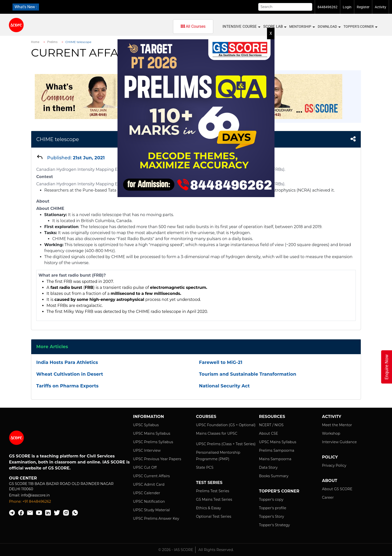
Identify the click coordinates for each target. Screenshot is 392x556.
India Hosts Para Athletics (67, 362)
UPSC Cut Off (145, 467)
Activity (380, 7)
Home (35, 42)
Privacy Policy (334, 465)
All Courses (193, 26)
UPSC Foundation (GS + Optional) (226, 425)
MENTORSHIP (302, 27)
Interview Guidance (339, 442)
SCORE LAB (275, 27)
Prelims (52, 42)
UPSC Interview (147, 450)
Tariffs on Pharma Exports (67, 386)
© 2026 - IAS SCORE (176, 550)
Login (347, 7)
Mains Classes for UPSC (217, 433)
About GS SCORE (337, 489)
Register (363, 7)
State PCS (205, 467)
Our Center (23, 478)
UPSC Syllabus (146, 425)
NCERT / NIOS (271, 425)
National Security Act (224, 386)
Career (328, 497)
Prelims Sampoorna (277, 450)
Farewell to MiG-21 (221, 362)
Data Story (268, 467)
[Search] (285, 7)
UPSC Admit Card (149, 484)
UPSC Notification (149, 501)
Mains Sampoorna (275, 459)
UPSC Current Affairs (151, 476)
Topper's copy (271, 499)
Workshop (331, 433)
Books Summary (274, 476)
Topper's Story (271, 516)
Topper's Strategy (274, 525)
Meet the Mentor (337, 425)
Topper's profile (273, 508)
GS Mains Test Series (214, 499)
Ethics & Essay (208, 508)
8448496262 (327, 7)
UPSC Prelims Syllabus (153, 442)
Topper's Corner (360, 27)
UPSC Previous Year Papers (157, 459)
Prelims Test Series (213, 491)
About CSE (268, 433)
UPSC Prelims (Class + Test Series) (226, 444)
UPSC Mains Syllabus (152, 433)
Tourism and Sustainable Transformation (248, 374)
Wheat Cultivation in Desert (70, 374)
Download (329, 27)
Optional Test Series (214, 516)
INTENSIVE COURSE (241, 27)
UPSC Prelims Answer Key (156, 518)
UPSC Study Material (151, 510)
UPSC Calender (147, 493)
